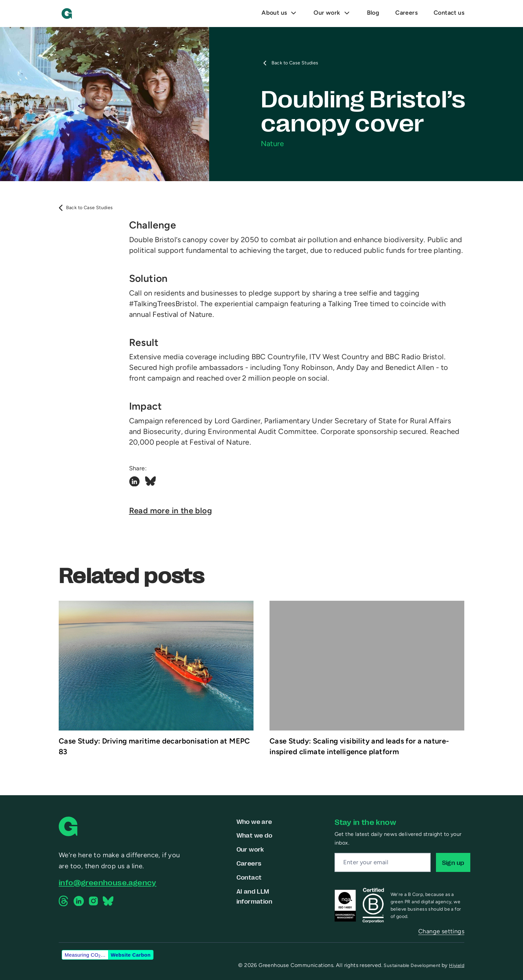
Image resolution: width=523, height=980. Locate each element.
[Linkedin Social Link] (134, 482)
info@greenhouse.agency (108, 882)
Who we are (254, 821)
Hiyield (457, 965)
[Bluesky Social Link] (150, 482)
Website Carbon (131, 955)
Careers (249, 863)
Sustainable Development (413, 965)
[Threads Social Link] (64, 901)
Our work (250, 849)
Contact (249, 877)
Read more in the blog (170, 511)
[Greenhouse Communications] (67, 14)
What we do (254, 835)
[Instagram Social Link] (93, 901)
